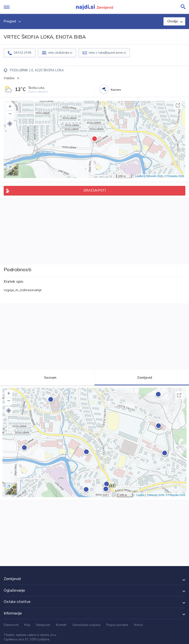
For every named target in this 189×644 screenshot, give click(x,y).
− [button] (10, 114)
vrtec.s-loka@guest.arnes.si (107, 53)
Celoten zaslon (178, 105)
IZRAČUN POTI (95, 191)
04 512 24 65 (23, 53)
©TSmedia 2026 (174, 176)
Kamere (116, 90)
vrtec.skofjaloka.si (60, 53)
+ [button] (10, 107)
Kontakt (61, 625)
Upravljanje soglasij (86, 625)
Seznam (47, 378)
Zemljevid (142, 378)
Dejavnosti (11, 625)
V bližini (9, 78)
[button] (10, 124)
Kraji (27, 625)
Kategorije (43, 625)
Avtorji (138, 625)
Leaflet (139, 176)
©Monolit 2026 (154, 176)
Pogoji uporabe (117, 625)
